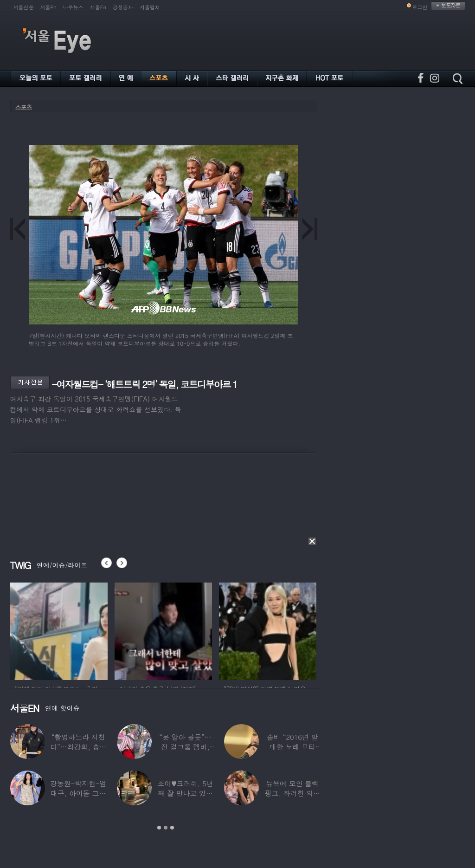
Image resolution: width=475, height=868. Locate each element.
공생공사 (123, 7)
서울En (98, 7)
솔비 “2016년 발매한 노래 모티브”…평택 (292, 747)
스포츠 (24, 107)
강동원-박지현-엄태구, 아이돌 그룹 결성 (78, 793)
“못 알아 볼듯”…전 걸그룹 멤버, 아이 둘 (185, 747)
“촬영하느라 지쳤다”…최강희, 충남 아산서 (78, 747)
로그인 (420, 7)
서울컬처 (150, 7)
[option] (59, 630)
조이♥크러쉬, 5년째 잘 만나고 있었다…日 (185, 793)
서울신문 (24, 7)
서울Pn (48, 7)
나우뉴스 (73, 7)
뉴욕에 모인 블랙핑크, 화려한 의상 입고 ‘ (292, 793)
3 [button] (172, 828)
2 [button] (166, 828)
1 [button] (159, 828)
